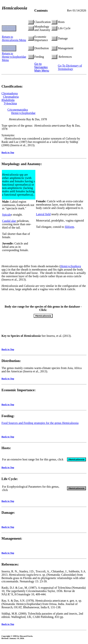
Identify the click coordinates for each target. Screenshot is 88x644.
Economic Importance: (19, 390)
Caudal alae (9, 221)
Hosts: (6, 448)
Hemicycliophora (71, 266)
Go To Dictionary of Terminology (70, 67)
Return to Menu (14, 38)
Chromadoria (11, 97)
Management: (12, 538)
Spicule (7, 215)
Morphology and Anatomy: (22, 164)
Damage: (8, 513)
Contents (41, 10)
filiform (69, 227)
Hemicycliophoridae (23, 113)
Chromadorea (10, 93)
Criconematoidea (18, 110)
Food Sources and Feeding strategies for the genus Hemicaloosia (40, 423)
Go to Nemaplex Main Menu (42, 67)
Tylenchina (10, 103)
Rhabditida (8, 100)
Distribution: (11, 361)
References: (10, 564)
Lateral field (43, 214)
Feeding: (8, 416)
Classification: (12, 86)
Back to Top (8, 152)
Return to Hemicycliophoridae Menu (14, 57)
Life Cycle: (10, 479)
